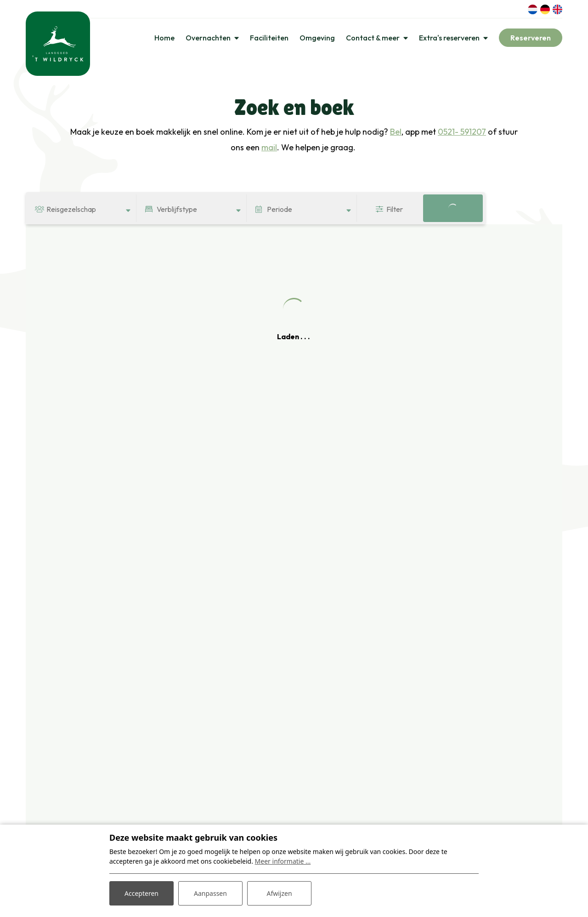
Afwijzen (279, 893)
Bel (396, 132)
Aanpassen (210, 893)
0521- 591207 (462, 132)
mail (269, 147)
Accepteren (141, 893)
